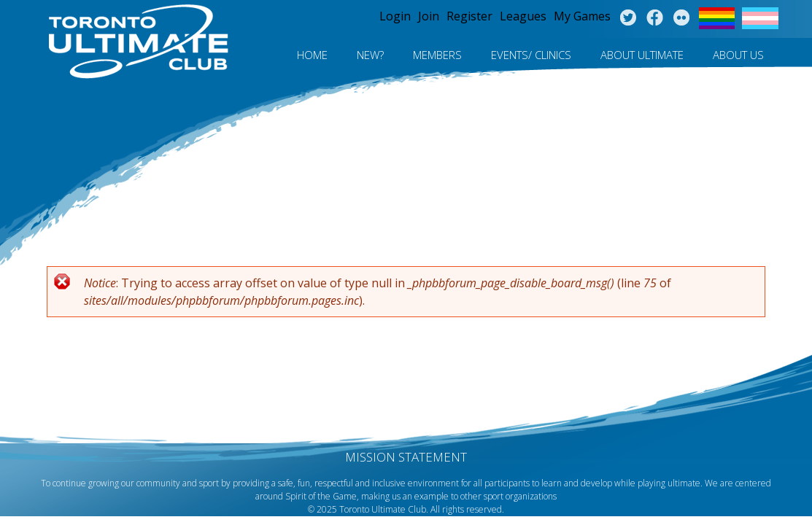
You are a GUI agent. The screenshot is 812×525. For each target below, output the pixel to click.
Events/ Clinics (531, 55)
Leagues (523, 16)
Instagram (682, 18)
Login (395, 16)
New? (370, 55)
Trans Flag (760, 18)
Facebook (655, 18)
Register (469, 16)
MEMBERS (437, 55)
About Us (738, 55)
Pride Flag (717, 18)
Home (312, 55)
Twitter (628, 18)
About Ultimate (642, 55)
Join (429, 16)
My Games (582, 16)
